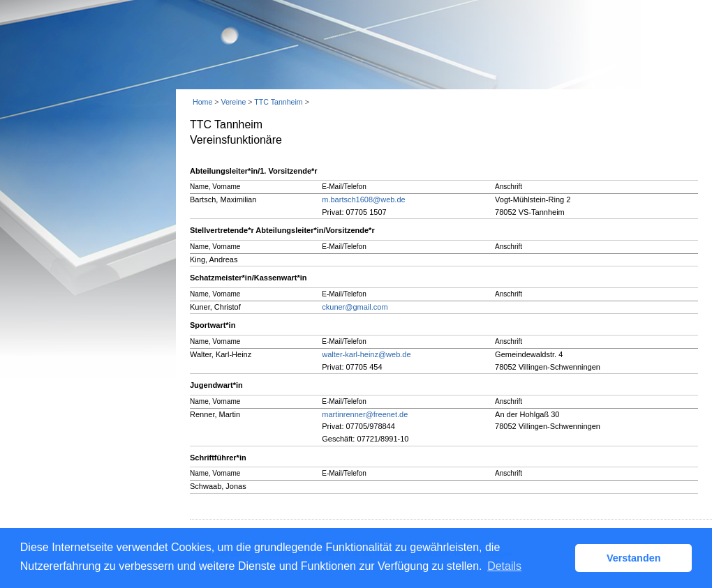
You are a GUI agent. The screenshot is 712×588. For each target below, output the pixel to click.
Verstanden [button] (634, 558)
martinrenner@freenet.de (365, 414)
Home (202, 102)
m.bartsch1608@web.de (363, 199)
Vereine (233, 102)
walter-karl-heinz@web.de (366, 354)
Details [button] (504, 566)
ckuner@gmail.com (355, 307)
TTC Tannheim (278, 102)
